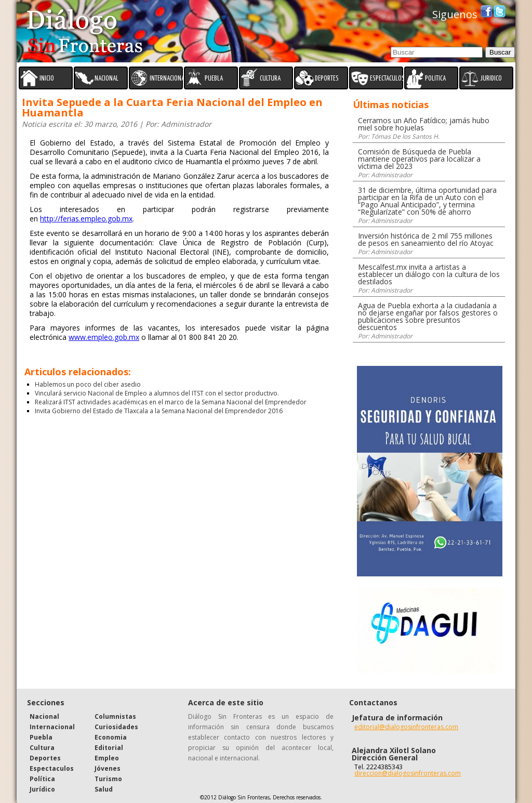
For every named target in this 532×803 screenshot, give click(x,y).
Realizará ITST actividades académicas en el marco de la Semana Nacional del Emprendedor (171, 402)
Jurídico (42, 789)
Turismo (108, 779)
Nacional (44, 716)
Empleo (107, 758)
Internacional (52, 727)
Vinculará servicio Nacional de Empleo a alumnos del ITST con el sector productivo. (157, 393)
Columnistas (115, 716)
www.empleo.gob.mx (104, 337)
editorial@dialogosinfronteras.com (406, 727)
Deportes (45, 758)
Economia (111, 737)
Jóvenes (108, 768)
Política (42, 779)
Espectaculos (52, 768)
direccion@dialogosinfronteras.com (408, 773)
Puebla (41, 737)
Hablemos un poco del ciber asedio (88, 384)
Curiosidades (116, 727)
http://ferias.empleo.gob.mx (86, 219)
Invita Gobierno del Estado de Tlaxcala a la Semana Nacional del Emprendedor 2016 (159, 411)
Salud (104, 789)
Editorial (109, 748)
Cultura (42, 748)
